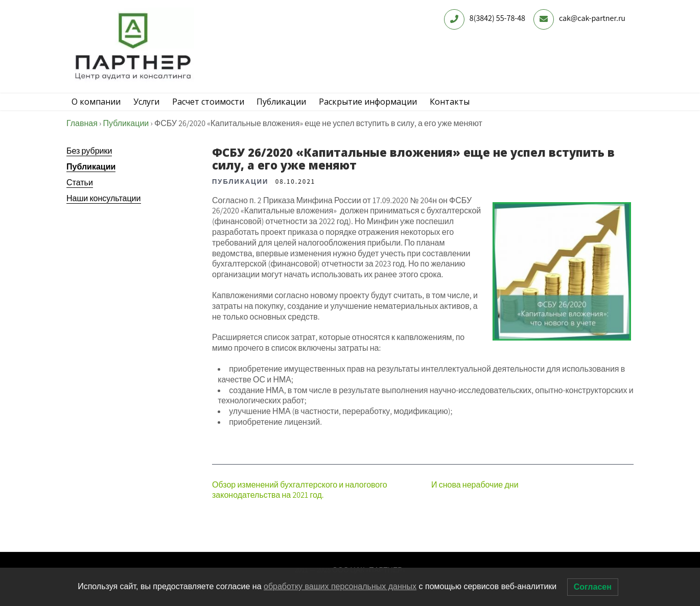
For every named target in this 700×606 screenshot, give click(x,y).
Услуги (154, 109)
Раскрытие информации (389, 109)
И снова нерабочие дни (475, 499)
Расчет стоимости (220, 109)
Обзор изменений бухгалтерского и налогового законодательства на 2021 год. (300, 504)
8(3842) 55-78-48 (497, 18)
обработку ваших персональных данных (340, 586)
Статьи (80, 197)
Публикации (298, 109)
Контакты (476, 109)
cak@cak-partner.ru (592, 18)
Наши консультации (104, 213)
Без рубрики (89, 165)
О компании (99, 109)
